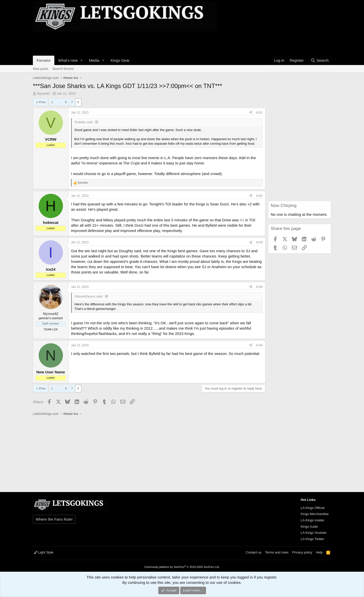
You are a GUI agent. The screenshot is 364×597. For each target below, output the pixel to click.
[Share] (251, 113)
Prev (42, 102)
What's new (68, 60)
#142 (259, 196)
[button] (82, 60)
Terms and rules (277, 552)
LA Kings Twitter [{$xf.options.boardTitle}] (312, 539)
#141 (259, 113)
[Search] (320, 60)
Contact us (254, 552)
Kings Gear (120, 60)
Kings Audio (309, 527)
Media (94, 60)
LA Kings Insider (312, 520)
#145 (259, 345)
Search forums (63, 69)
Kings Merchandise (315, 514)
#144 (259, 287)
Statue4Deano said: (89, 296)
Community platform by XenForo (182, 567)
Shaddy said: (84, 122)
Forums (44, 60)
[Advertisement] (125, 43)
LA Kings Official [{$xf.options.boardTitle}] (312, 508)
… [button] (59, 102)
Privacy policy (302, 552)
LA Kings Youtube (313, 533)
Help (319, 552)
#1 (242, 220)
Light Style (44, 552)
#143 (259, 242)
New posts (41, 69)
